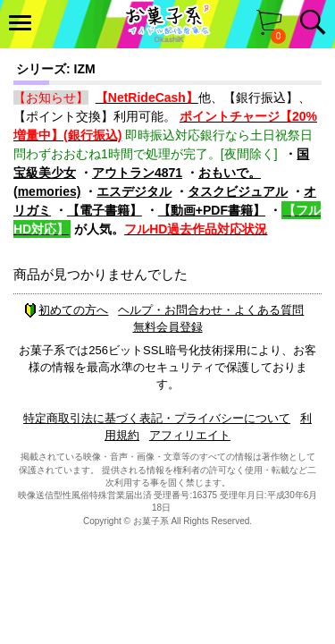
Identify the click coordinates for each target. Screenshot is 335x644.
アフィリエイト (190, 435)
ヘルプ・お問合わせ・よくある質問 (211, 310)
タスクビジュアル (238, 191)
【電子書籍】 (105, 210)
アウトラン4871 (137, 173)
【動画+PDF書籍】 (212, 210)
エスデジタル (134, 191)
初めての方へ (66, 310)
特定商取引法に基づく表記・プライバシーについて (157, 418)
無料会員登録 (168, 327)
